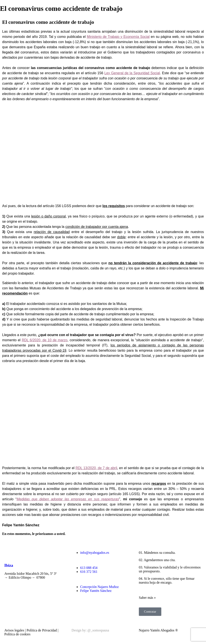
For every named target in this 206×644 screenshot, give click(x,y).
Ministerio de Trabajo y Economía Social (118, 37)
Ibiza (9, 565)
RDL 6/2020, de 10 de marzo (45, 340)
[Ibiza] (10, 553)
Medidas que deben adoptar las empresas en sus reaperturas (68, 499)
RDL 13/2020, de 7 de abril (96, 468)
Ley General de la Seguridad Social (132, 73)
